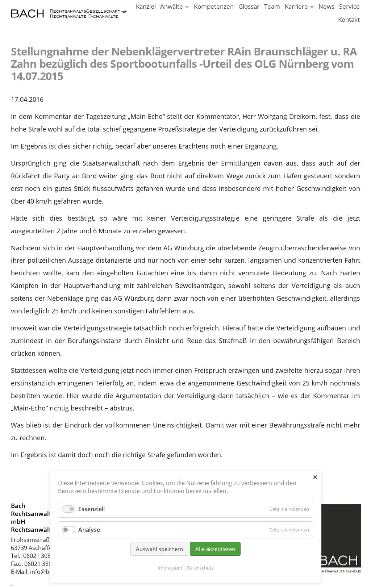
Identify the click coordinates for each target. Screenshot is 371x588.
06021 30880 (40, 556)
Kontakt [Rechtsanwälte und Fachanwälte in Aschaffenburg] (349, 19)
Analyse (89, 530)
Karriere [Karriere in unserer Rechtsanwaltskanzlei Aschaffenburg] (296, 6)
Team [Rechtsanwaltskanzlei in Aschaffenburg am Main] (272, 6)
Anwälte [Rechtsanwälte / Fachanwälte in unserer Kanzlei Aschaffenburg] (172, 6)
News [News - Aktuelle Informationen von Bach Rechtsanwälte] (326, 6)
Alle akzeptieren (215, 549)
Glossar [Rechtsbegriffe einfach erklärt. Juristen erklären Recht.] (249, 6)
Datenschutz (200, 568)
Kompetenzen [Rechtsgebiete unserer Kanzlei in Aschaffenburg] (214, 6)
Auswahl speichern (159, 549)
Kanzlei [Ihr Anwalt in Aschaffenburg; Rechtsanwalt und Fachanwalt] (146, 6)
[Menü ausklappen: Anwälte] (187, 7)
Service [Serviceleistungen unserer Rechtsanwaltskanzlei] (349, 6)
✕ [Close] (315, 477)
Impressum (170, 568)
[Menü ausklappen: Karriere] (312, 7)
